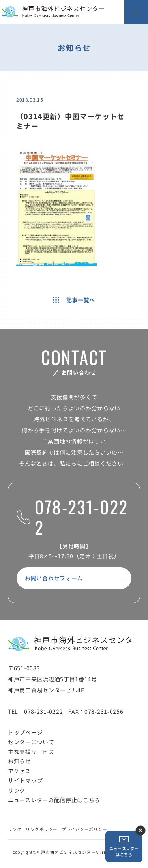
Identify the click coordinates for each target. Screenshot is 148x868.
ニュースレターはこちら (124, 846)
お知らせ (20, 761)
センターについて (31, 742)
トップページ (25, 732)
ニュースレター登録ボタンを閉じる (140, 830)
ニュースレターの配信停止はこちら (54, 800)
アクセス (19, 771)
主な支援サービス (31, 752)
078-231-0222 (72, 517)
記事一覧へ (74, 300)
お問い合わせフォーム (54, 578)
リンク (17, 790)
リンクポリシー (42, 829)
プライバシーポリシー (84, 829)
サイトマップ (25, 780)
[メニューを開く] (136, 12)
